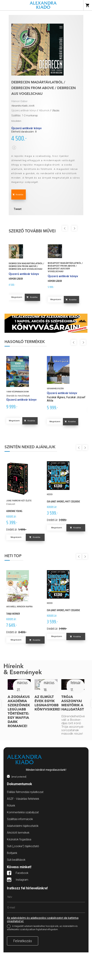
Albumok (44, 110)
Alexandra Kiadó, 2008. (23, 106)
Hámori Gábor (19, 101)
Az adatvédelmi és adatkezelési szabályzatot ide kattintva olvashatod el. (43, 920)
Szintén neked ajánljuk (30, 447)
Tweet (18, 209)
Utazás (56, 110)
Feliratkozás (23, 941)
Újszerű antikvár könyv (24, 110)
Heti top (13, 556)
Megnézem (17, 297)
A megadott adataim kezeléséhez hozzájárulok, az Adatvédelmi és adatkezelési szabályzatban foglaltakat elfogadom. (42, 928)
